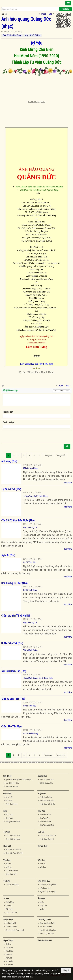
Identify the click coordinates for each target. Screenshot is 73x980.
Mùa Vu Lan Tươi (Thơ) (13, 699)
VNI (68, 391)
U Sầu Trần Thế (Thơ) (12, 643)
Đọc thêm (68, 483)
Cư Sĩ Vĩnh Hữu (30, 562)
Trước (44, 14)
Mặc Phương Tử (30, 527)
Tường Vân (28, 496)
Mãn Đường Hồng (30, 468)
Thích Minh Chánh (30, 650)
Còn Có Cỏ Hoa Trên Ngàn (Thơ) (18, 521)
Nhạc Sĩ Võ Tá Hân (33, 35)
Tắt (55, 391)
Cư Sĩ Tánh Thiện (40, 496)
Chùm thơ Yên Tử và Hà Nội (16, 616)
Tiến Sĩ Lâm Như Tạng (12, 35)
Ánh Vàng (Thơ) (9, 461)
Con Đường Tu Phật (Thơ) (14, 583)
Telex (62, 391)
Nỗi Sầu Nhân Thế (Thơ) (14, 671)
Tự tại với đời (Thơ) (11, 489)
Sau (50, 14)
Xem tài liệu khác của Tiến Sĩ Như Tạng (37, 364)
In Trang (3, 386)
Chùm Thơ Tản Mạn (11, 727)
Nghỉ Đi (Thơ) (8, 555)
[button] (68, 3)
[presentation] (23, 437)
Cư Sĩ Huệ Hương (31, 733)
